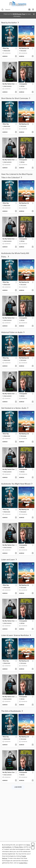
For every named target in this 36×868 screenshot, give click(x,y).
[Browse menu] (33, 10)
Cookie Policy (23, 863)
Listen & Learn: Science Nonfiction (16, 635)
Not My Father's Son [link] (9, 84)
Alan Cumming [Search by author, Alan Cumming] (8, 86)
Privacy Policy (19, 847)
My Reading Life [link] (24, 48)
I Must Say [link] (6, 48)
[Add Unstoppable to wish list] (33, 92)
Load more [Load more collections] (18, 787)
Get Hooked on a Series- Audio (15, 408)
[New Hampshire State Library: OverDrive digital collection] (18, 4)
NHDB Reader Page (19, 14)
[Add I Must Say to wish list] (16, 56)
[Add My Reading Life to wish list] (33, 56)
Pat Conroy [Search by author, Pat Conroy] (23, 51)
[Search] (3, 10)
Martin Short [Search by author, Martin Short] (7, 51)
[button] (16, 48)
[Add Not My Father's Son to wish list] (16, 92)
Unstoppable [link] (23, 84)
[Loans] (29, 10)
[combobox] (14, 10)
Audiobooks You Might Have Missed (17, 484)
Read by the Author (10, 23)
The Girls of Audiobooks (12, 711)
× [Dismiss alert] (34, 14)
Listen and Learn (9, 560)
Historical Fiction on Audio (13, 332)
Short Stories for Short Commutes (16, 98)
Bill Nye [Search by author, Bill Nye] (23, 86)
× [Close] (33, 846)
